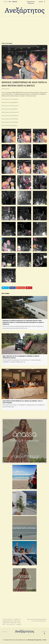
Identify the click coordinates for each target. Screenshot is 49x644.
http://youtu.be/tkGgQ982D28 (10, 102)
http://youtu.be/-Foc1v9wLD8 (10, 99)
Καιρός (41, 2)
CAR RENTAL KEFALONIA (24, 477)
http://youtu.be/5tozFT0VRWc (10, 119)
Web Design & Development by (37, 640)
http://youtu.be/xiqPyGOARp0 (10, 122)
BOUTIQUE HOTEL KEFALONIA (25, 503)
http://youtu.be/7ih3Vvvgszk (9, 125)
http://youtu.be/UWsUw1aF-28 (10, 112)
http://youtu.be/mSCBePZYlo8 (10, 116)
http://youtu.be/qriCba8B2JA (10, 109)
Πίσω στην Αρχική (7, 43)
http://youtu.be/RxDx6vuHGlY (10, 106)
